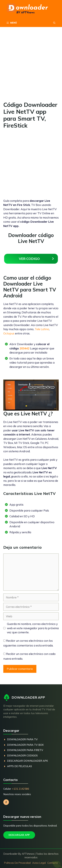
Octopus (9, 333)
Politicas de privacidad (17, 863)
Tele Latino (42, 329)
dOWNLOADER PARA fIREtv (25, 750)
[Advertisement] (31, 69)
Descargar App (19, 835)
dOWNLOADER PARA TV (22, 739)
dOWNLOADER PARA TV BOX (25, 745)
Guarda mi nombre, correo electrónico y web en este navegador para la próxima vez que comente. (33, 628)
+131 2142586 (21, 789)
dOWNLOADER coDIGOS (22, 756)
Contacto (53, 863)
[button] (54, 23)
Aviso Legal (39, 863)
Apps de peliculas (20, 766)
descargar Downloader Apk (28, 761)
